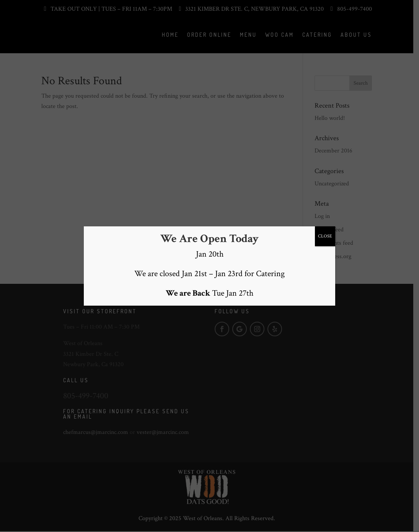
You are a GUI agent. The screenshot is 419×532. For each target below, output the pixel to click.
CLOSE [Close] (325, 236)
